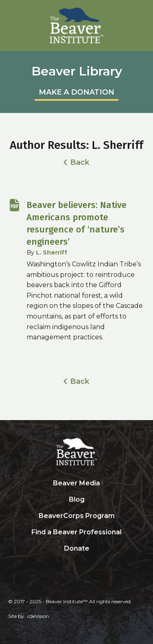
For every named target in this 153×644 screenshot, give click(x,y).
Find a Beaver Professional (76, 532)
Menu (143, 10)
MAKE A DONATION (76, 92)
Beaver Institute (77, 26)
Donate (77, 548)
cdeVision (38, 616)
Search (77, 565)
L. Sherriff (52, 252)
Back (80, 162)
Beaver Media (76, 483)
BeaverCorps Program (77, 516)
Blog (77, 499)
